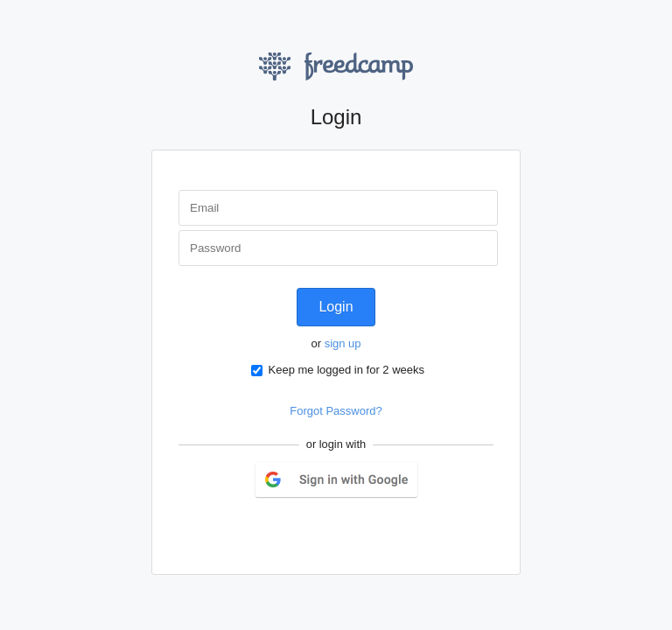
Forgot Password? (336, 411)
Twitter (316, 530)
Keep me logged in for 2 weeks (338, 370)
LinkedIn (355, 530)
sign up (343, 343)
